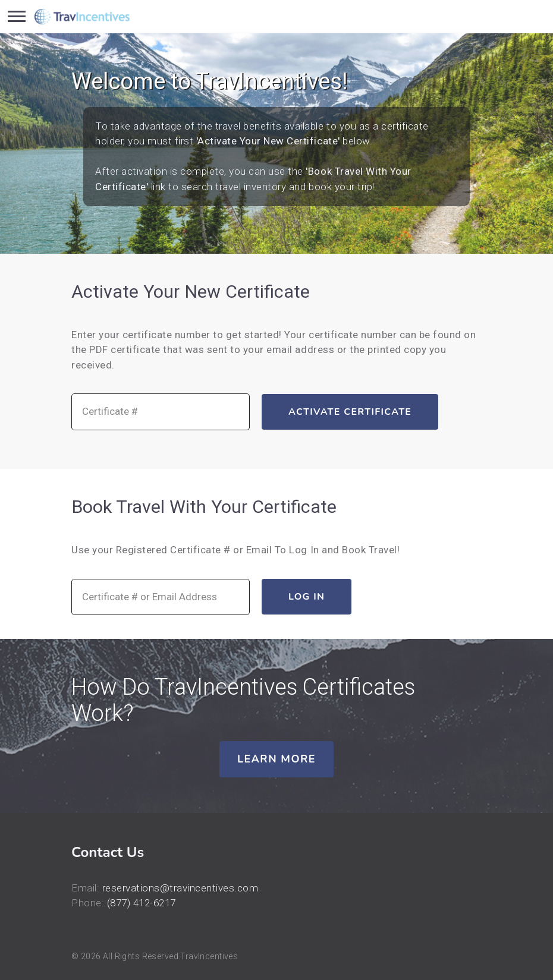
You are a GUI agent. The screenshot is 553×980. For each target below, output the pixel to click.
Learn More (276, 759)
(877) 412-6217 (142, 903)
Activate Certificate (350, 412)
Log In (307, 597)
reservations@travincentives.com (180, 888)
